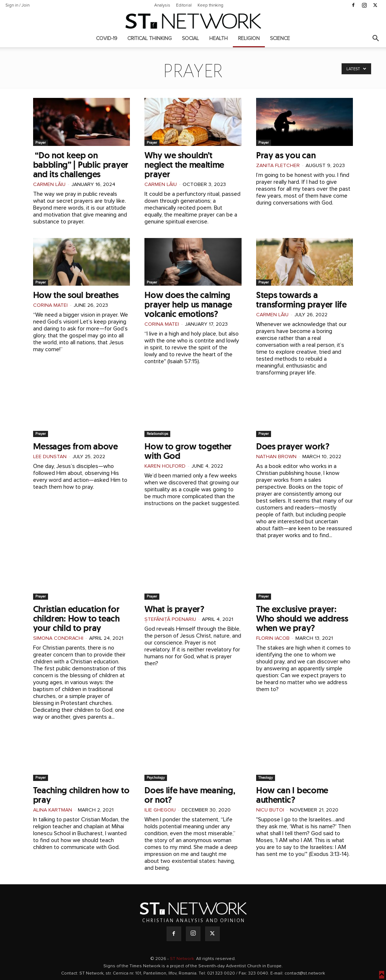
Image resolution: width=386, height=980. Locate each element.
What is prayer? (174, 609)
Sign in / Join (17, 5)
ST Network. (183, 959)
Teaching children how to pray (81, 795)
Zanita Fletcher (278, 166)
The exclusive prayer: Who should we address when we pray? (302, 618)
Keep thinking (210, 5)
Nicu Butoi (270, 810)
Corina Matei (50, 305)
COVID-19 (107, 39)
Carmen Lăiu (49, 185)
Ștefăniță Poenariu (170, 619)
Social (190, 39)
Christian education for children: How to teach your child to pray (76, 618)
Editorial (184, 5)
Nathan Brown (276, 457)
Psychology (156, 778)
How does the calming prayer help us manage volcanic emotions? (188, 304)
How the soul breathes (76, 295)
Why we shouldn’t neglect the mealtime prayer (184, 165)
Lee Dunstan (50, 457)
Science (280, 39)
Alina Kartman (53, 810)
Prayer (41, 143)
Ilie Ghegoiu (160, 810)
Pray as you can (286, 155)
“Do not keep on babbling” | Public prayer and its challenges (81, 165)
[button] (375, 39)
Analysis (162, 5)
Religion (249, 39)
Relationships (157, 434)
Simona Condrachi (58, 638)
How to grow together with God (188, 451)
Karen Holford (165, 466)
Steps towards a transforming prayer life (301, 300)
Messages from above (75, 446)
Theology (266, 778)
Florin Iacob (273, 638)
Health (218, 39)
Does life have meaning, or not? (190, 795)
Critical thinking (150, 39)
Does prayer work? (293, 446)
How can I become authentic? (292, 795)
